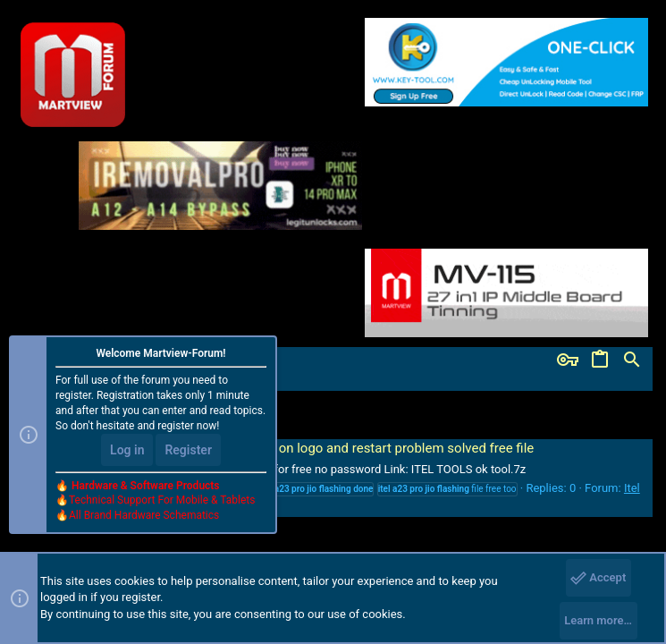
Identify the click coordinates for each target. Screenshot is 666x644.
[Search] (632, 360)
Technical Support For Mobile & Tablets (162, 500)
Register (188, 450)
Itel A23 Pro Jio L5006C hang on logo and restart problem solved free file (301, 448)
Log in (127, 450)
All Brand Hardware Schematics (144, 515)
